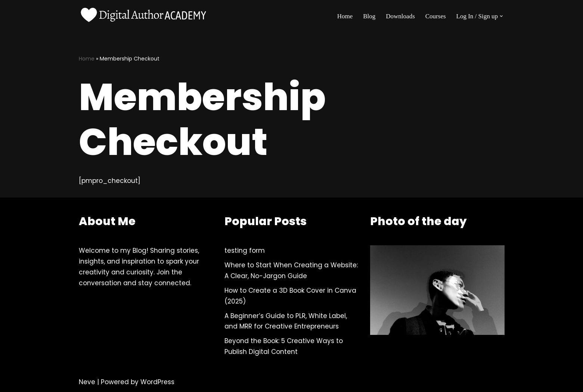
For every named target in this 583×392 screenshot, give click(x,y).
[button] (501, 16)
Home (345, 16)
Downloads (400, 16)
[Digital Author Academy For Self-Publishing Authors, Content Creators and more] (144, 16)
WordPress (157, 382)
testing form (245, 251)
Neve (87, 382)
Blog (369, 16)
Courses (436, 16)
